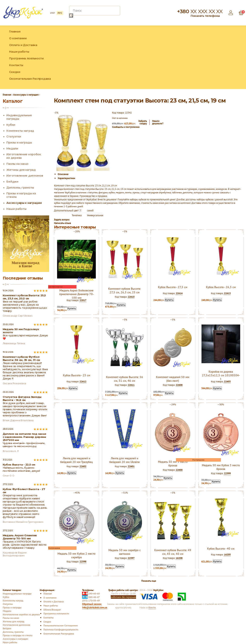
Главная (15, 32)
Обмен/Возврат (52, 610)
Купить (72, 308)
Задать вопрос (62, 220)
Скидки (15, 72)
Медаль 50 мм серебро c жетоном (125, 552)
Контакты (16, 65)
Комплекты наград (20, 131)
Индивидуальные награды (17, 594)
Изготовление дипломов (25, 176)
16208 (179, 558)
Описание (63, 174)
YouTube (241, 57)
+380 (200, 11)
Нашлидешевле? (158, 122)
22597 (131, 558)
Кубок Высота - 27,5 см (173, 287)
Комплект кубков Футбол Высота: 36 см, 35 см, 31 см (21, 358)
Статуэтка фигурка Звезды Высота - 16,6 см (22, 398)
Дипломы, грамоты (20, 188)
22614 (179, 293)
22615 (131, 297)
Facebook (224, 57)
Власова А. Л (11, 451)
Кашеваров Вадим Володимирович (15, 554)
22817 (83, 300)
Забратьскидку (143, 122)
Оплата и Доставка (23, 45)
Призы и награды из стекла (18, 635)
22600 (179, 470)
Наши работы (19, 52)
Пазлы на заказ (17, 164)
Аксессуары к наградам (24, 203)
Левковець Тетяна (14, 343)
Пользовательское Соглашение (61, 625)
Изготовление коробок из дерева (21, 614)
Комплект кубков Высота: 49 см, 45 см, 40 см (173, 552)
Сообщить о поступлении (126, 127)
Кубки (11, 125)
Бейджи (12, 182)
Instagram (232, 57)
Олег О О (9, 476)
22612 (83, 381)
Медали (12, 149)
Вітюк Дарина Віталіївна (18, 420)
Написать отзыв (63, 223)
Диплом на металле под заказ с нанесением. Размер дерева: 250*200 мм (25, 437)
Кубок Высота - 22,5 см (19, 465)
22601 (131, 466)
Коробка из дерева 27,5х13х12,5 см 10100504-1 (221, 375)
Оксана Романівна (14, 383)
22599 (227, 473)
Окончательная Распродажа (30, 79)
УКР (52, 13)
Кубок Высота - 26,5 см (221, 287)
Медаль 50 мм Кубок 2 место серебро (76, 555)
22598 (83, 561)
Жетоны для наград (21, 170)
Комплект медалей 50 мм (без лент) (173, 379)
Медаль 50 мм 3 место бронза (173, 464)
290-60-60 (91, 594)
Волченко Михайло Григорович (23, 522)
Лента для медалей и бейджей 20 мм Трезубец (76, 460)
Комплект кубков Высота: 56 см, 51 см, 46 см (125, 379)
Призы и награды (19, 143)
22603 (227, 381)
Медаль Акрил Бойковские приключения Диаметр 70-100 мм (76, 294)
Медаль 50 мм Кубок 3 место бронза (221, 467)
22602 (83, 466)
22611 (131, 385)
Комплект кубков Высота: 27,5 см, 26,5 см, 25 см (125, 290)
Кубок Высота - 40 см (221, 549)
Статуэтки (14, 137)
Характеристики (66, 178)
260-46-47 (91, 597)
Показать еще (149, 581)
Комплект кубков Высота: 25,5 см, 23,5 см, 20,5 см (24, 297)
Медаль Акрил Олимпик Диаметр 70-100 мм (20, 537)
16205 (227, 554)
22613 (227, 293)
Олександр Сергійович (18, 316)
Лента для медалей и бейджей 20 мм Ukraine (125, 460)
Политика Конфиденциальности (61, 629)
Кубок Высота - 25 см (77, 375)
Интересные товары (75, 227)
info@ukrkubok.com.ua (95, 607)
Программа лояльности (26, 58)
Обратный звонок (92, 604)
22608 (179, 385)
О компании (18, 38)
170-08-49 (91, 600)
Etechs (152, 607)
